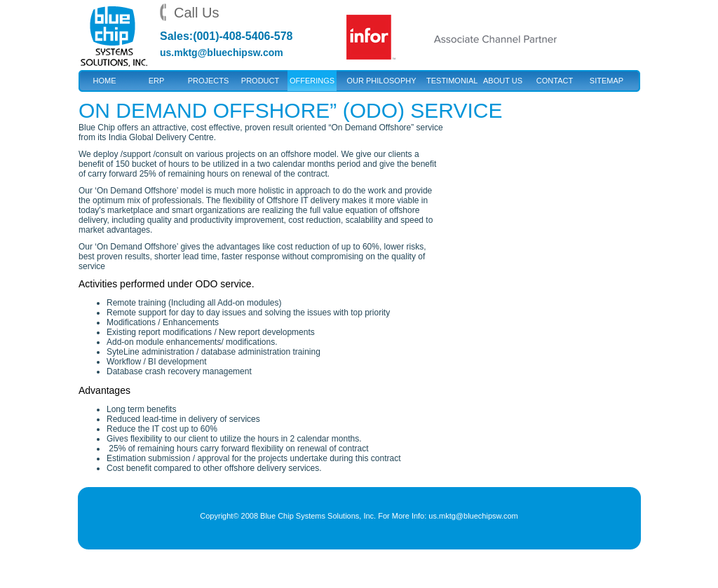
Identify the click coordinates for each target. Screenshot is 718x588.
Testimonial (451, 81)
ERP (157, 81)
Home (105, 81)
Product (260, 81)
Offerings (312, 81)
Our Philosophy (381, 81)
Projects (209, 81)
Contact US (555, 84)
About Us (503, 81)
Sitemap (607, 81)
